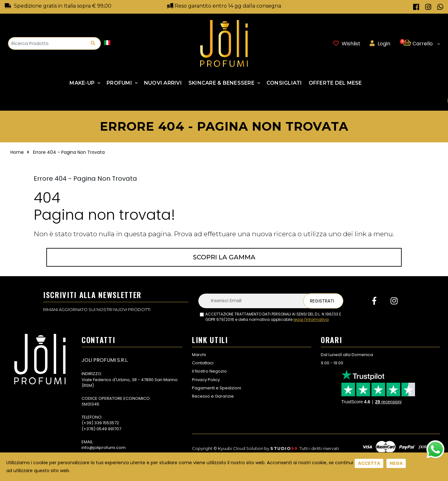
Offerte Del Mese (335, 83)
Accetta (369, 463)
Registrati (322, 301)
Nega (396, 463)
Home (17, 152)
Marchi (199, 355)
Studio (284, 448)
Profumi (119, 83)
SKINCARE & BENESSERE (221, 83)
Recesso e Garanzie (213, 396)
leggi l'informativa (311, 319)
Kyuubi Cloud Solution (241, 448)
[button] (422, 43)
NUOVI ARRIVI (163, 83)
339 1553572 (107, 423)
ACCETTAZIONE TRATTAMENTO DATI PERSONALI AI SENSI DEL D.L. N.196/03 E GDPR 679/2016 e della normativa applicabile (273, 317)
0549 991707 (109, 429)
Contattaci (203, 363)
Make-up (82, 83)
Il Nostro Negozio (209, 371)
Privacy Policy (206, 380)
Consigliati (284, 83)
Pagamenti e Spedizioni (217, 388)
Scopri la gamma (224, 257)
